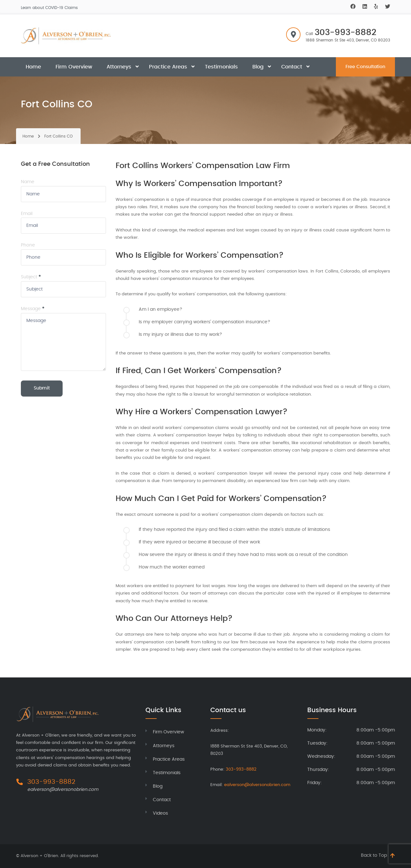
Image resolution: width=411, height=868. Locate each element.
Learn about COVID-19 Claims (49, 8)
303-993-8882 (345, 32)
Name (28, 182)
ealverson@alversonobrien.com (63, 790)
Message (33, 309)
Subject (31, 277)
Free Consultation (365, 67)
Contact (292, 67)
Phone (28, 245)
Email (27, 214)
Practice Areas (168, 67)
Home (33, 67)
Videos (160, 813)
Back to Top (374, 855)
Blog (258, 67)
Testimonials (221, 67)
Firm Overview (74, 67)
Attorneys (119, 67)
